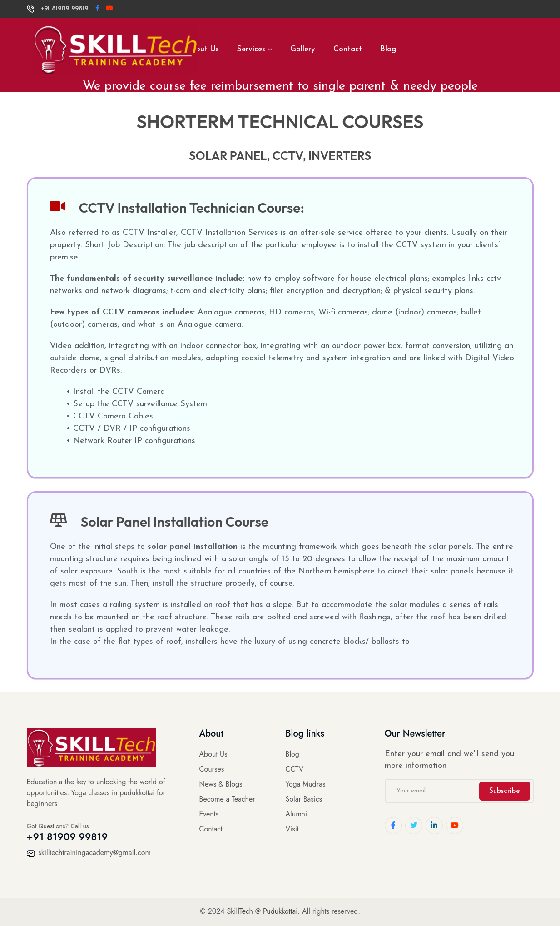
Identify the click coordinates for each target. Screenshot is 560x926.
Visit (292, 829)
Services (251, 49)
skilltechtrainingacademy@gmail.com (89, 853)
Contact (348, 49)
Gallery (303, 49)
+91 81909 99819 (57, 9)
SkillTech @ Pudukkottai (263, 911)
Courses (212, 769)
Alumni (297, 814)
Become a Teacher (227, 799)
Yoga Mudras (306, 784)
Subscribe (505, 791)
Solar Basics (304, 799)
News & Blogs (221, 784)
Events (209, 814)
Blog (388, 49)
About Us (213, 754)
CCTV (295, 769)
